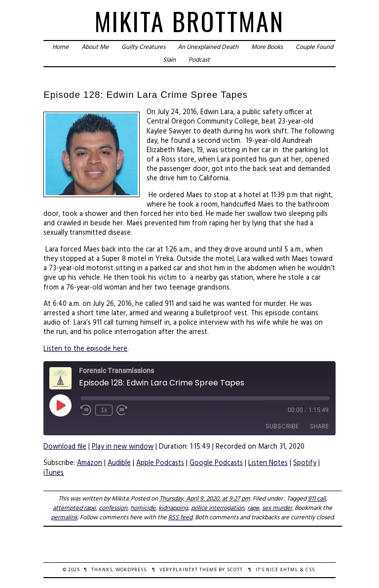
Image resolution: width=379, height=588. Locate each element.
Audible (119, 463)
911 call (317, 499)
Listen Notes (268, 463)
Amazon (90, 463)
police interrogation (218, 508)
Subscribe (282, 426)
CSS (310, 570)
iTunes (54, 473)
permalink (64, 518)
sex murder (277, 508)
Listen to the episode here (85, 349)
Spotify (305, 463)
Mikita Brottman (189, 21)
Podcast (199, 60)
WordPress (131, 570)
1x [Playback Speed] (104, 410)
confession (113, 508)
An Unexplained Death (208, 47)
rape (253, 508)
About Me (95, 47)
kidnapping (173, 508)
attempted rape (74, 508)
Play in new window (123, 447)
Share (319, 426)
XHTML (289, 570)
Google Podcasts (216, 463)
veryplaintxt (179, 570)
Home (60, 47)
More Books (267, 47)
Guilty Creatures (143, 47)
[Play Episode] (60, 405)
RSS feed (180, 518)
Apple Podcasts (160, 463)
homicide (143, 508)
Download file (65, 447)
